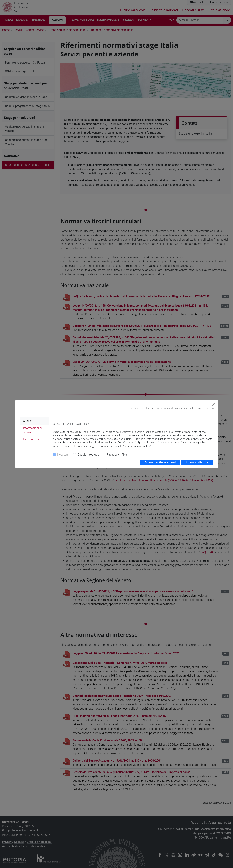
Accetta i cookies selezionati (160, 462)
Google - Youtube (88, 455)
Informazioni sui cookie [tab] (33, 430)
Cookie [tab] (27, 421)
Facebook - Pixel (117, 455)
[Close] (214, 404)
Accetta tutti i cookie (197, 462)
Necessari (63, 455)
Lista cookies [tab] (31, 439)
